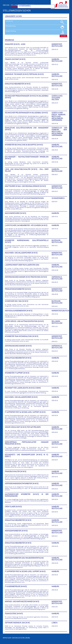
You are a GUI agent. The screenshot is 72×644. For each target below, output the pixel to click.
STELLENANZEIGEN (17, 5)
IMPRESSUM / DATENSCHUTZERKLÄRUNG (16, 638)
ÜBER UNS (6, 5)
